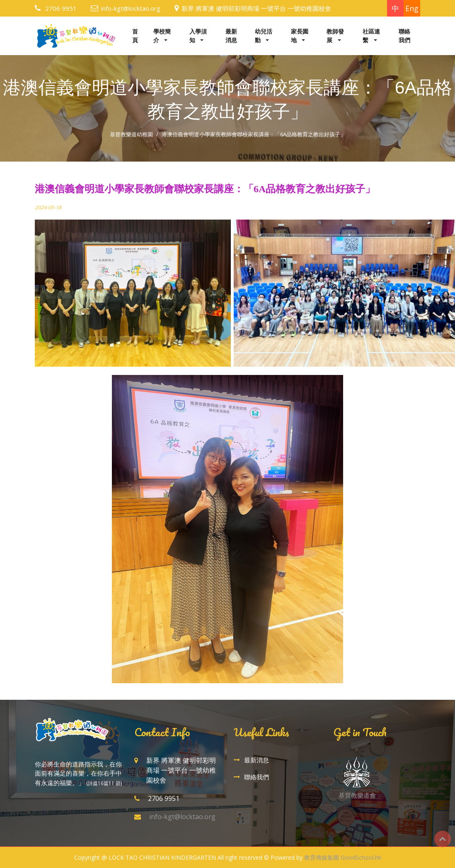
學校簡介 (162, 36)
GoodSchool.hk (361, 857)
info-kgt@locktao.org (131, 8)
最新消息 (231, 36)
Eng (412, 8)
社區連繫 (371, 36)
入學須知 (198, 36)
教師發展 (335, 36)
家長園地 (300, 36)
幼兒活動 (264, 36)
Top (443, 839)
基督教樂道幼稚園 (131, 134)
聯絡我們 (404, 36)
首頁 (135, 36)
